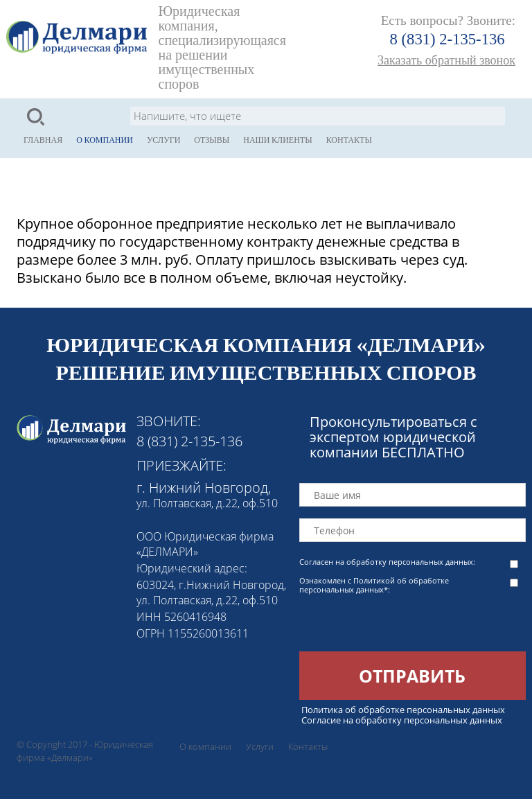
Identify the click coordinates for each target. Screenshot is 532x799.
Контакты (349, 140)
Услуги (163, 140)
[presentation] (405, 624)
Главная (43, 140)
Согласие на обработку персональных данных (402, 720)
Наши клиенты (277, 140)
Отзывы (212, 140)
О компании (105, 140)
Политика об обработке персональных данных (403, 710)
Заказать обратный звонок (446, 60)
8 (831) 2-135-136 (447, 39)
